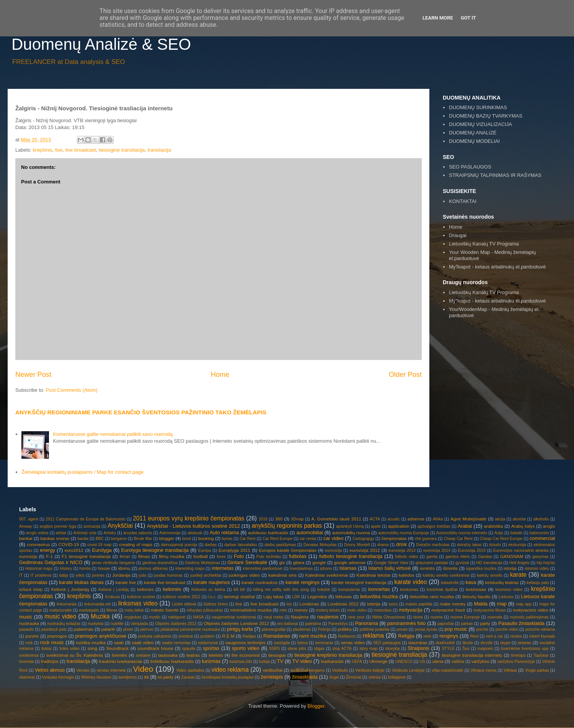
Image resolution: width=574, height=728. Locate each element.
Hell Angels (519, 563)
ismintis (427, 568)
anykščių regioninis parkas (287, 526)
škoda (468, 643)
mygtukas (133, 617)
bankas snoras (55, 538)
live (59, 150)
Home (220, 375)
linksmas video (138, 603)
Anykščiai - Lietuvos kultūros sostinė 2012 (193, 526)
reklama (373, 636)
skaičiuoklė (445, 643)
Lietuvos (506, 597)
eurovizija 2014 (437, 550)
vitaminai (27, 677)
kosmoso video (509, 590)
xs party (166, 677)
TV (280, 661)
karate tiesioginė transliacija (359, 582)
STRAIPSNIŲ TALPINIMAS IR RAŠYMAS (495, 175)
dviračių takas (469, 545)
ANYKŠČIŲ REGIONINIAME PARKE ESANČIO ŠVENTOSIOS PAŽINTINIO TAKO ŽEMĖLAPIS (141, 412)
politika (344, 629)
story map (368, 649)
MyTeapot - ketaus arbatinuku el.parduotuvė (497, 301)
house (104, 568)
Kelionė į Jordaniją (70, 589)
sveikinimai (29, 655)
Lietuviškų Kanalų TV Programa (484, 244)
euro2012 (74, 550)
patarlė (108, 629)
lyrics (393, 604)
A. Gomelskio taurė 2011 (336, 519)
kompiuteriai (349, 590)
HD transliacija (489, 563)
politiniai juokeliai (375, 629)
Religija (406, 636)
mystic (155, 617)
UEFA (357, 662)
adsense (416, 519)
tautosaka (168, 655)
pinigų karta (240, 629)
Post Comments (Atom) (72, 390)
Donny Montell (357, 545)
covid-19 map (99, 545)
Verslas (83, 670)
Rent (475, 636)
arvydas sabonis (138, 533)
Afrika (438, 519)
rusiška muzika (91, 642)
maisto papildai (419, 604)
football (201, 556)
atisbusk (195, 533)
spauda (189, 649)
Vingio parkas (537, 670)
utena (438, 661)
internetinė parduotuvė (263, 568)
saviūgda (282, 643)
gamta (432, 557)
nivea (418, 617)
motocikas (383, 610)
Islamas (348, 568)
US (422, 662)
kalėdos (406, 575)
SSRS (274, 649)
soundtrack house (155, 648)
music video (60, 616)
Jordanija (121, 575)
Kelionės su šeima (208, 590)
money (301, 610)
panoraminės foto (407, 623)
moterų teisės (328, 610)
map (501, 604)
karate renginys (302, 582)
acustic (394, 519)
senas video (353, 642)
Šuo (466, 649)
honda (85, 568)
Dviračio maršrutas (433, 545)
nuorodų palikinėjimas (529, 617)
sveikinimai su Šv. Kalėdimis (75, 655)
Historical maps (39, 568)
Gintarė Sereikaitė (247, 562)
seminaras (324, 643)
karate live (126, 582)
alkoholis (541, 519)
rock (29, 643)
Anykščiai (120, 526)
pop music (456, 629)
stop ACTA (342, 649)
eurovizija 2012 (364, 550)
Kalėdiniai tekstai (373, 575)
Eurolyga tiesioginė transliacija (155, 550)
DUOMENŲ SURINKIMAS (478, 107)
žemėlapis (272, 677)
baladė (516, 533)
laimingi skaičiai (239, 596)
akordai (519, 519)
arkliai (61, 533)
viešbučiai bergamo (308, 670)
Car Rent (248, 539)
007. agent (29, 519)
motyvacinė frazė (448, 610)
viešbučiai (273, 670)
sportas (211, 648)
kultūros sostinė (141, 597)
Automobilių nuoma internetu (462, 533)
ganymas (540, 557)
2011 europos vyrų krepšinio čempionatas (188, 518)
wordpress (128, 677)
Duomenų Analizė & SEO (101, 44)
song (92, 648)
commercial (542, 538)
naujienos (328, 617)
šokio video (69, 649)
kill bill (239, 590)
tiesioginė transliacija (122, 150)
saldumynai (208, 643)
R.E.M (228, 636)
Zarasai (188, 677)
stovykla (393, 649)
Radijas (249, 636)
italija (64, 575)
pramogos (57, 636)
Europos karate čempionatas (288, 550)
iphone (326, 568)
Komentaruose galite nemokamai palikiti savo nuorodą (113, 434)
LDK (296, 597)
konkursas (409, 590)
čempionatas (394, 538)
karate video (411, 582)
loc (289, 604)
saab (119, 642)
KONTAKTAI (463, 201)
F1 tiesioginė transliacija (86, 556)
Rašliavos (347, 636)
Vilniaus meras (484, 670)
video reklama (230, 670)
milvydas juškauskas (205, 610)
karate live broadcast (165, 582)
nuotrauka (29, 623)
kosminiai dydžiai (442, 590)
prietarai (186, 636)
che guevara (426, 539)
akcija (500, 519)
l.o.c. (212, 597)
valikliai (458, 662)
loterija (373, 604)
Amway (26, 526)
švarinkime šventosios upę (525, 649)
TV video (302, 661)
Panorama (367, 623)
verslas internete (111, 670)
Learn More (438, 18)
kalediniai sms (282, 575)
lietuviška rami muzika (432, 596)
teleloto (216, 655)
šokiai (46, 649)
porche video (507, 629)
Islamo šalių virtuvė (389, 568)
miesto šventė (165, 610)
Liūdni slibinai (184, 604)
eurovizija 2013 (402, 550)
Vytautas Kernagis (58, 677)
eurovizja (28, 556)
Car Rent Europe (277, 539)
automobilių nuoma (351, 533)
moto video (357, 610)
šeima (302, 643)
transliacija (159, 150)
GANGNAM (512, 556)
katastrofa (450, 583)
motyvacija (410, 610)
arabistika (494, 526)
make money (453, 604)
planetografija (274, 629)
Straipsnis (418, 648)
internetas (223, 568)
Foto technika (269, 557)
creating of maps (136, 544)
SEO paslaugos (387, 643)
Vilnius (510, 670)
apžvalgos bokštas (434, 526)
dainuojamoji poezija (179, 545)
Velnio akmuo (50, 670)
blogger (167, 538)
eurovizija (333, 550)
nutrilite (117, 624)
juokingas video (244, 575)
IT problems (41, 575)
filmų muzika (171, 556)
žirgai (334, 677)
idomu (124, 568)
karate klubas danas (81, 582)
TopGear (541, 655)
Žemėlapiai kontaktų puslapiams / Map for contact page (82, 472)
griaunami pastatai (432, 563)
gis (282, 562)
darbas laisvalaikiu (241, 545)
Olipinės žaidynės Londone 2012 (236, 623)
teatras (193, 655)
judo (143, 575)
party (485, 623)
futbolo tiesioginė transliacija (351, 556)
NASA (198, 617)
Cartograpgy (363, 539)
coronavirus (38, 544)
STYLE (448, 649)
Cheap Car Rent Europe (501, 539)
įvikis (80, 575)
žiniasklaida (305, 677)
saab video (143, 642)
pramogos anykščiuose (101, 636)
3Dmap (297, 519)
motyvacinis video (530, 610)
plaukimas (302, 629)
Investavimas (301, 568)
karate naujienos (212, 582)
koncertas (379, 589)
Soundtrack (117, 648)
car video (333, 538)
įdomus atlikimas (153, 568)
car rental (308, 539)
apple (376, 526)
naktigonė (177, 617)
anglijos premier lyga (58, 526)
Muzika (100, 616)
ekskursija (517, 545)
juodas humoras (168, 575)
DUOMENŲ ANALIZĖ (473, 133)
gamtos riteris (458, 557)
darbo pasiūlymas (280, 545)
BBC (100, 539)
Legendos (317, 596)
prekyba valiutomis (155, 636)
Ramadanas (277, 636)
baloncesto (539, 533)
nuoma (437, 617)
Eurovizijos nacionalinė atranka (521, 550)
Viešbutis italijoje (370, 670)
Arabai (465, 526)
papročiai (445, 624)
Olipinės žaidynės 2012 (176, 624)
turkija (264, 662)
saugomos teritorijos (245, 642)
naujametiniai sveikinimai (234, 617)
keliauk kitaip (31, 590)
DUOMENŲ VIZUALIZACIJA (480, 124)
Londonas (309, 604)
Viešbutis (340, 670)
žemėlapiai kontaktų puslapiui (228, 677)
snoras (524, 642)
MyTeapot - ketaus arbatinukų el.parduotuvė (497, 267)
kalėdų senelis (490, 575)
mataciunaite (61, 610)
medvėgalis (89, 610)
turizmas (211, 661)
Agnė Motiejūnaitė (468, 519)
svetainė (143, 655)
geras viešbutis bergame (113, 563)
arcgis (549, 526)
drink (401, 544)
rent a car (495, 636)
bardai (83, 539)
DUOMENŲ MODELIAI (474, 141)
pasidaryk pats (54, 629)
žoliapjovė (397, 677)
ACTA (375, 519)
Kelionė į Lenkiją (113, 590)
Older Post (405, 375)
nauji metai (273, 617)
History (66, 568)
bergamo (119, 539)
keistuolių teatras (502, 582)
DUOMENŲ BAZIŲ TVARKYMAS (486, 116)
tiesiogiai (277, 655)
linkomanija (67, 604)
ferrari (125, 557)
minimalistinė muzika (251, 610)
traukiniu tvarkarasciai (121, 661)
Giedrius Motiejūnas (202, 563)
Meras (112, 610)
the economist (246, 655)
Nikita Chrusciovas (389, 617)
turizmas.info (241, 662)
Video (143, 669)
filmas (144, 556)
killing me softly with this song (281, 590)
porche (482, 629)
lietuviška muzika (379, 596)
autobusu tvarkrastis (268, 533)
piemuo (147, 629)
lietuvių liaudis (476, 596)
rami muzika (313, 636)
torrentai (26, 662)
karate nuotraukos (259, 582)
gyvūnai (462, 563)
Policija (324, 629)
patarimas (84, 629)
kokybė (324, 590)
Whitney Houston (96, 677)
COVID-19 (68, 544)
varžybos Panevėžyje (516, 662)
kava (471, 582)
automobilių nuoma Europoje (404, 533)
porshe (32, 636)
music (26, 617)
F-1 (49, 556)
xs (146, 677)
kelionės (172, 589)
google (319, 562)
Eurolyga (102, 550)
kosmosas (476, 589)
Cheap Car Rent (458, 539)
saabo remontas (176, 643)
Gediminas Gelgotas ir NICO (51, 562)
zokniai (375, 677)
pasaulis (26, 629)
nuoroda (495, 617)
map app (524, 604)
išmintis (450, 568)
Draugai (458, 235)
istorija (510, 568)
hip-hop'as (546, 563)
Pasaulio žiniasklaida (521, 623)
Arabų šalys (523, 526)
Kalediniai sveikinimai (327, 575)
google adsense (350, 562)
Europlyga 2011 (234, 550)
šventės (119, 655)
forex (221, 557)
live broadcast (81, 150)
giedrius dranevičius (160, 563)
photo (128, 629)
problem (207, 636)
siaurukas (418, 642)
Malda (481, 604)
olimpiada (139, 624)
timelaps (518, 655)
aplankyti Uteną (350, 526)
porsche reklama (540, 629)
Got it (468, 18)
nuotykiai (95, 624)
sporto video (246, 648)
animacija (92, 526)
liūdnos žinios (216, 604)
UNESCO (404, 662)
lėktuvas (343, 596)
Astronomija (170, 533)
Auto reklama (224, 533)
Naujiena (300, 617)
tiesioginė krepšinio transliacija (328, 655)
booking (206, 538)
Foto (239, 556)
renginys (449, 636)
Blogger (316, 706)
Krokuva (113, 597)
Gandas (485, 557)
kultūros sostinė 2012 (181, 597)
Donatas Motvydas (320, 545)
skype (505, 643)
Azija (499, 533)
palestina (313, 624)
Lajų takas (274, 596)
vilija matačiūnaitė (448, 670)
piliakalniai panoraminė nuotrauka (190, 629)
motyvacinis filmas (489, 610)
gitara (299, 562)
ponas (402, 629)
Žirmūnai (354, 677)
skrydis (486, 643)
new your (356, 617)
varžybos (480, 661)
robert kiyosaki (542, 636)
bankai (26, 538)
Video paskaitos (190, 670)
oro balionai (287, 624)
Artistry (110, 533)
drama (383, 545)
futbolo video (406, 557)
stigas (319, 649)
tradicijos (50, 661)
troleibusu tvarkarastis (172, 661)
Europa (205, 550)
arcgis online (37, 533)
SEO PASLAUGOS (470, 167)
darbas (211, 545)
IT (21, 575)
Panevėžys (338, 624)
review (516, 636)
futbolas (298, 556)
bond (187, 539)
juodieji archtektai (206, 575)
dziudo (495, 545)
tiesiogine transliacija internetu (472, 655)
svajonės (485, 649)
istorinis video (537, 568)
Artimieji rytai (85, 533)
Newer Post (33, 375)
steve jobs (297, 649)
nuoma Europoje (465, 617)
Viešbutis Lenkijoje (408, 670)
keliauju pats (538, 583)
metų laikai (134, 610)
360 (279, 519)
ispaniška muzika (481, 568)
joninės (98, 575)
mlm (284, 610)
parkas (467, 624)
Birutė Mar (143, 539)
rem (427, 636)
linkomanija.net (97, 604)
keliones (145, 589)
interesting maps (190, 568)
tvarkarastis (332, 661)
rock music (52, 642)
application (399, 526)
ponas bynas (426, 629)
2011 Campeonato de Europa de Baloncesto (85, 519)
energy (47, 550)
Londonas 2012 (343, 604)
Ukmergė (378, 661)
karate (518, 575)
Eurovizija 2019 (472, 550)
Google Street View (391, 563)
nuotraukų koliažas (64, 624)
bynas (227, 539)
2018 (263, 519)
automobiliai (310, 533)
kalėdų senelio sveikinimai (446, 575)
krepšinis (43, 150)
